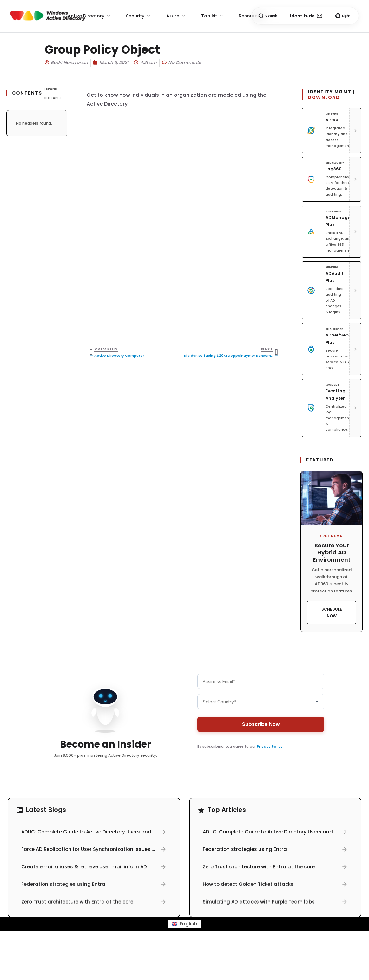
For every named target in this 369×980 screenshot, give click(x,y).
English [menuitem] (188, 924)
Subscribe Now (261, 724)
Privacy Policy (270, 746)
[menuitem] (184, 924)
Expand (51, 89)
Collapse (53, 98)
